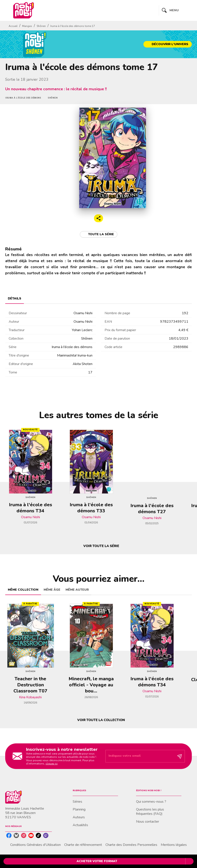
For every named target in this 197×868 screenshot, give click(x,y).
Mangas (27, 26)
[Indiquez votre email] (140, 756)
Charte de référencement (83, 845)
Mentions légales (174, 845)
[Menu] (175, 10)
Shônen (41, 26)
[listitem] (9, 835)
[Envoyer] (180, 756)
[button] (168, 44)
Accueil (13, 26)
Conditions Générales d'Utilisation (35, 845)
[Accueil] (23, 10)
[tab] (15, 299)
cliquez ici (52, 764)
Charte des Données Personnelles (131, 845)
